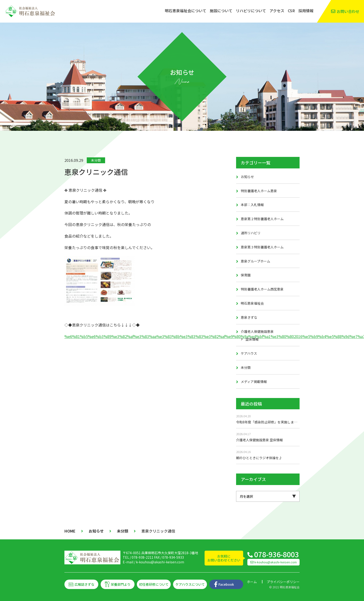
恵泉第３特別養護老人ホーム (262, 247)
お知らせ (247, 177)
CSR (291, 11)
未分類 (96, 160)
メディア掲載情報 (254, 382)
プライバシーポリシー (283, 582)
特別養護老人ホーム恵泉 (259, 191)
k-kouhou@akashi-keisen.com (160, 562)
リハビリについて (251, 11)
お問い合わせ (348, 11)
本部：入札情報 (252, 205)
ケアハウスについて (190, 584)
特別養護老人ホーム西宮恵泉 (262, 289)
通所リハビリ (251, 233)
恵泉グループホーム (255, 261)
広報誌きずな (84, 584)
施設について (221, 11)
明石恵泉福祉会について (186, 11)
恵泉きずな (249, 317)
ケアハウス (249, 353)
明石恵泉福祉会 (252, 303)
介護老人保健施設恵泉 (257, 331)
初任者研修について (154, 584)
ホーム (252, 582)
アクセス (277, 11)
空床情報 (252, 339)
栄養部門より (121, 584)
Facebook (226, 584)
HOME (70, 531)
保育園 (246, 275)
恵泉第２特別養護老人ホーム (262, 219)
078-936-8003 (277, 554)
